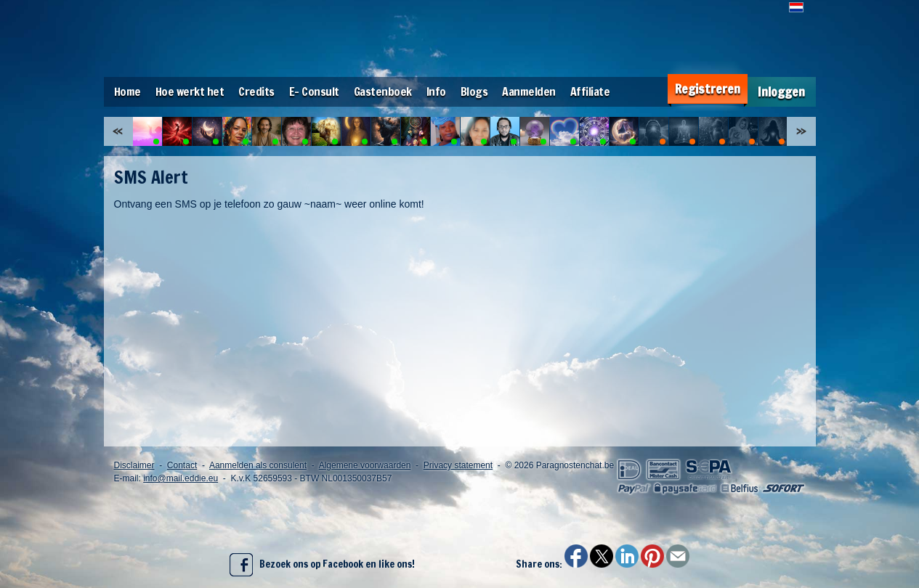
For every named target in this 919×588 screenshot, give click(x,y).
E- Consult (314, 91)
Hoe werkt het (190, 91)
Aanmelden (529, 91)
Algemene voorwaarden (365, 465)
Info (436, 91)
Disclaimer (134, 465)
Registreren (708, 89)
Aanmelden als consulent (258, 465)
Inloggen (781, 92)
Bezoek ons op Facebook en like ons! (322, 565)
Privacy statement (458, 465)
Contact (182, 465)
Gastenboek (383, 91)
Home (127, 91)
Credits (256, 91)
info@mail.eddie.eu (181, 478)
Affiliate (590, 91)
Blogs (474, 91)
